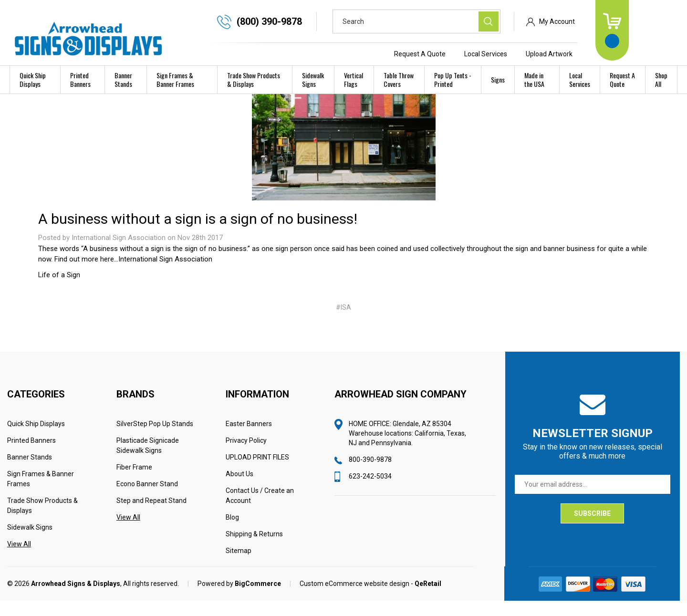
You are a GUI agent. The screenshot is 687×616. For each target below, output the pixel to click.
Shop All (661, 79)
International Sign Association (165, 274)
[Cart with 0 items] (660, 30)
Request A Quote (468, 54)
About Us (239, 489)
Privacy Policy (246, 456)
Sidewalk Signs (313, 79)
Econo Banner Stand (147, 499)
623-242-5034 (370, 491)
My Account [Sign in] (605, 21)
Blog (232, 532)
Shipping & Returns (254, 549)
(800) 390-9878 (317, 21)
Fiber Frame (134, 482)
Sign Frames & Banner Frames (175, 79)
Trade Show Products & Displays (254, 79)
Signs (498, 79)
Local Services (534, 54)
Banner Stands (123, 79)
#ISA (343, 323)
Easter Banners (249, 439)
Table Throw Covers (399, 79)
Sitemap (239, 566)
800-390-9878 (370, 475)
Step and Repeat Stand (151, 516)
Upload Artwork (597, 54)
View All (19, 559)
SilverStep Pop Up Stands (155, 439)
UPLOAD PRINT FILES (257, 472)
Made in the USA (534, 79)
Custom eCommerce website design (354, 599)
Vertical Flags (354, 79)
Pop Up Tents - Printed (453, 79)
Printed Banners (80, 79)
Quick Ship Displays (33, 79)
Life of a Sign (59, 290)
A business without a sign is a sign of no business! (198, 234)
